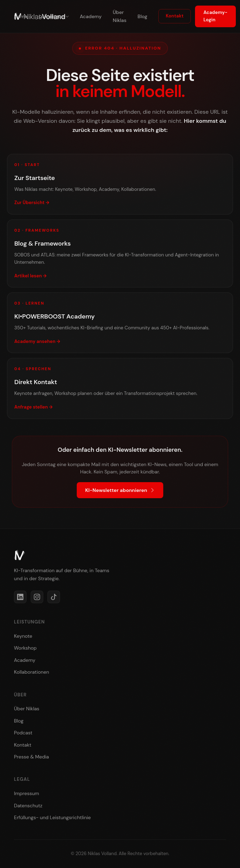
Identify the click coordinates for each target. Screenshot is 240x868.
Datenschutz (28, 806)
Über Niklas (119, 16)
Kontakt (175, 16)
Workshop (25, 648)
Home (21, 16)
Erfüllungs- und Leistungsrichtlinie (52, 817)
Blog (142, 16)
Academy (91, 16)
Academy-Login (215, 16)
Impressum (27, 793)
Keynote (23, 636)
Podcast (23, 733)
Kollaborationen (32, 672)
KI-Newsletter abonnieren (120, 490)
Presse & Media (31, 757)
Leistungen (54, 16)
